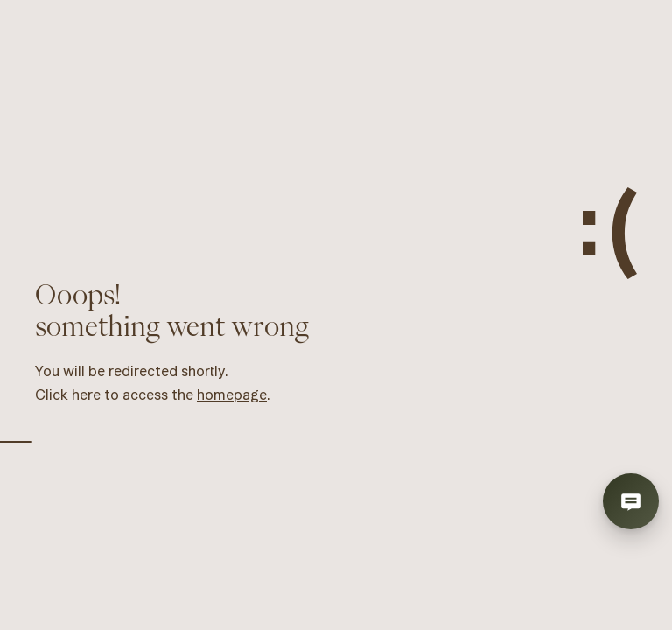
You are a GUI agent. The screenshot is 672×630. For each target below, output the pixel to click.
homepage (232, 395)
